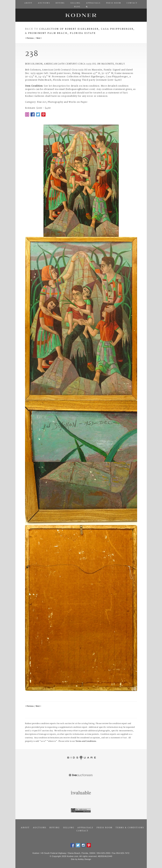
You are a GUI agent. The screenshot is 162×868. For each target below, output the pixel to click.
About (25, 828)
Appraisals (85, 828)
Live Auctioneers (81, 775)
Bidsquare (81, 758)
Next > (39, 38)
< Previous (29, 38)
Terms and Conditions (86, 741)
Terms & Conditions (130, 828)
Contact (82, 831)
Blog (77, 7)
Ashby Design (85, 859)
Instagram (83, 845)
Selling (69, 828)
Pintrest (43, 114)
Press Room (104, 828)
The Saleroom (81, 811)
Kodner (81, 15)
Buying (55, 828)
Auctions (40, 828)
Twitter (38, 114)
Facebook (33, 114)
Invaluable (81, 793)
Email (27, 114)
